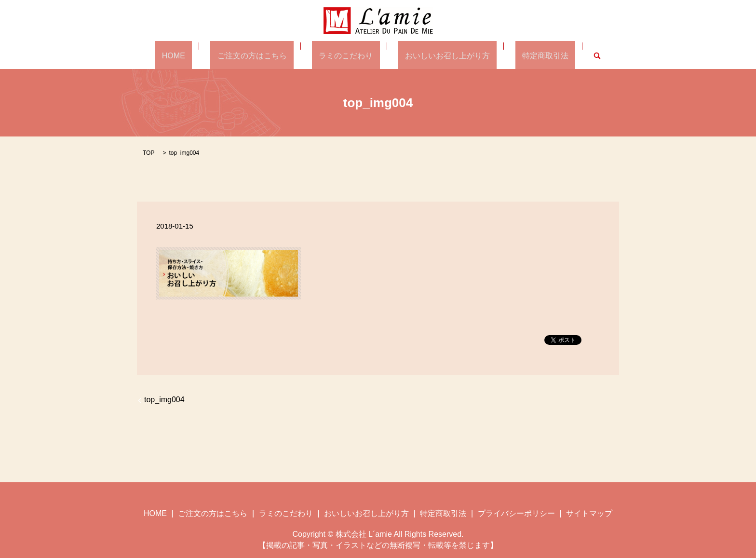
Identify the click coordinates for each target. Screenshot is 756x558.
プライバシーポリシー (516, 512)
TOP (148, 152)
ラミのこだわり (346, 55)
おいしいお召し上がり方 (434, 55)
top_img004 (164, 399)
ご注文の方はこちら (266, 55)
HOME (201, 55)
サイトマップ (589, 512)
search (563, 55)
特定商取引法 (518, 55)
